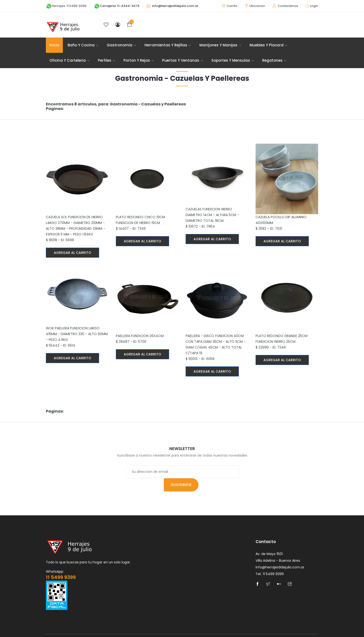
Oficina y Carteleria (70, 61)
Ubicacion (257, 6)
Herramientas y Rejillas (168, 45)
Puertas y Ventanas (183, 61)
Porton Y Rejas (139, 61)
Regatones (274, 61)
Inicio (54, 45)
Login (314, 6)
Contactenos (288, 6)
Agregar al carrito (72, 253)
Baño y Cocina (83, 45)
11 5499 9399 (61, 565)
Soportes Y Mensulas (233, 61)
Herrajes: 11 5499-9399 (66, 6)
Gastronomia (121, 45)
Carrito (232, 6)
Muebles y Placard (268, 45)
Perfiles (107, 61)
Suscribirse (239, 472)
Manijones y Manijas (220, 45)
